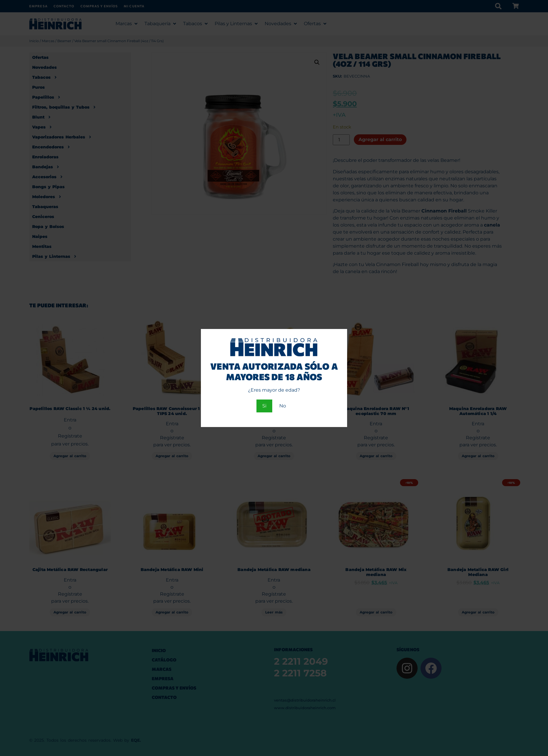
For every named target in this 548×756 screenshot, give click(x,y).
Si (264, 406)
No (283, 406)
